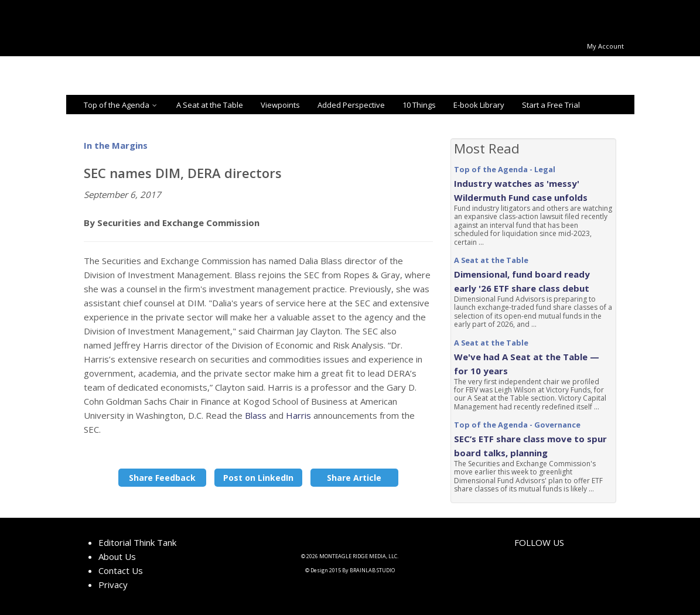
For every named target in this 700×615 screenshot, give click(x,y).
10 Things (419, 105)
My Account (605, 46)
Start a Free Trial (551, 105)
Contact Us (121, 570)
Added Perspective (351, 105)
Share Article (354, 478)
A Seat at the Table (210, 105)
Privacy (113, 585)
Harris (298, 415)
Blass (257, 415)
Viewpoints (280, 105)
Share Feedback (162, 478)
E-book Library (479, 105)
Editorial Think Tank (137, 542)
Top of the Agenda (121, 105)
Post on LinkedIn (258, 478)
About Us (117, 556)
